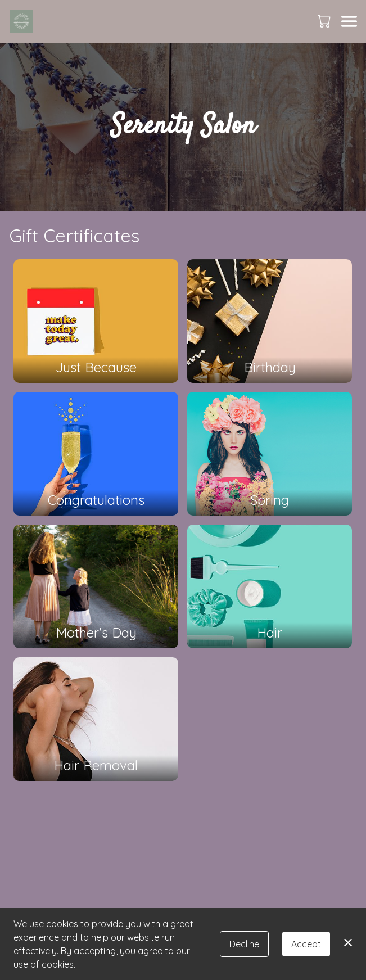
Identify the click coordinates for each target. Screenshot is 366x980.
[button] (325, 21)
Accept (306, 944)
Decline (244, 944)
